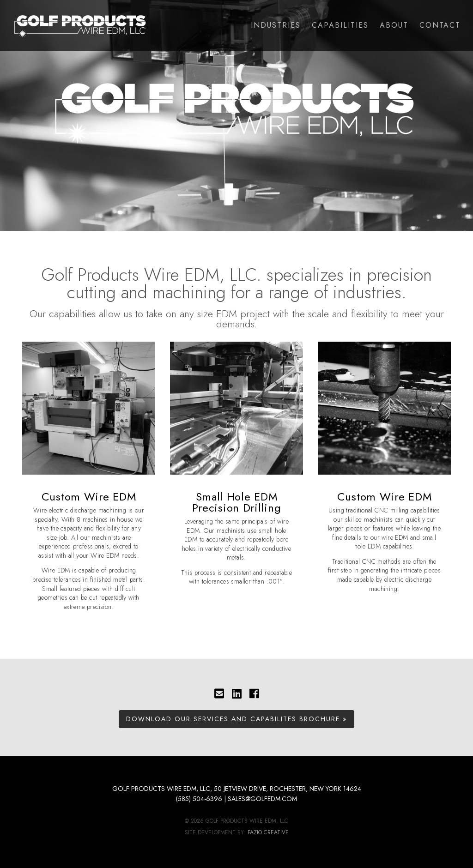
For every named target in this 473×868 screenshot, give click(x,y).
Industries (276, 25)
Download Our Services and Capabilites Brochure (233, 719)
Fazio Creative (268, 832)
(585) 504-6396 (199, 799)
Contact (440, 25)
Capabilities (340, 25)
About (394, 25)
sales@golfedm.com (262, 799)
